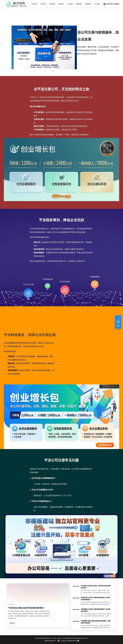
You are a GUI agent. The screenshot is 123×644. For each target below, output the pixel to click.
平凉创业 (97, 4)
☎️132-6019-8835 (111, 4)
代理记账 (52, 4)
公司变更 (70, 4)
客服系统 (79, 4)
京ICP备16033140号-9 (50, 641)
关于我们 (54, 638)
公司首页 (34, 4)
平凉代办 (43, 4)
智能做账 (88, 4)
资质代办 (61, 4)
